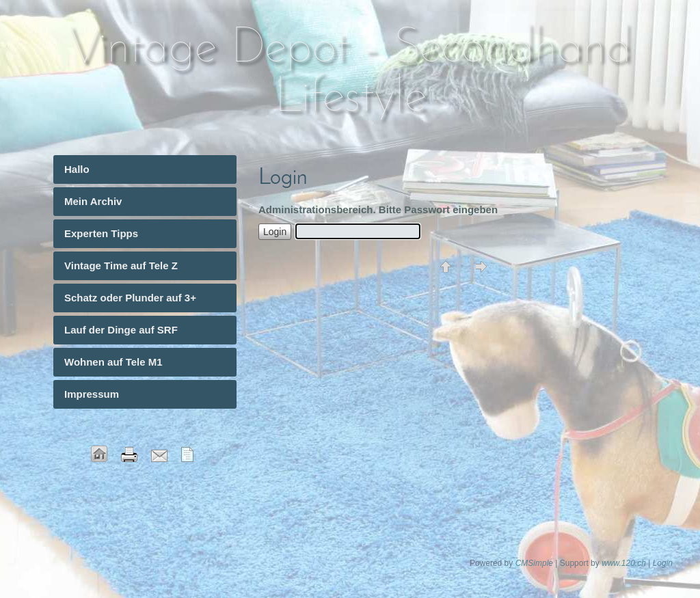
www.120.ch (624, 563)
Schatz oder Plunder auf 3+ (130, 298)
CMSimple (534, 563)
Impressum (92, 394)
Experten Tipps (101, 233)
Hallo (77, 169)
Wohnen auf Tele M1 (113, 362)
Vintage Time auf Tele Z (121, 266)
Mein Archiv (93, 201)
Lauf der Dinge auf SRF (121, 330)
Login (663, 563)
